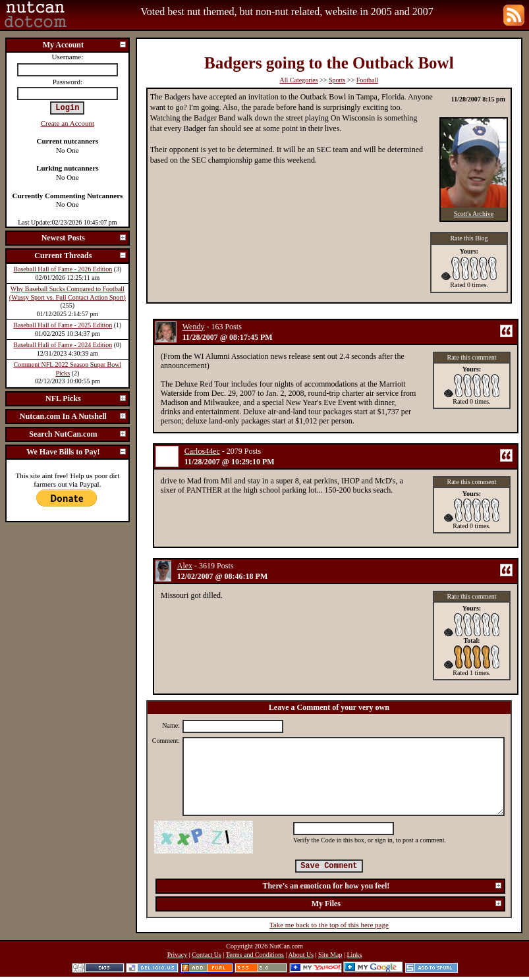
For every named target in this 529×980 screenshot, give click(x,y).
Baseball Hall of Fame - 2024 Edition (63, 345)
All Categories (299, 80)
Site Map (330, 955)
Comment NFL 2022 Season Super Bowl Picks (67, 369)
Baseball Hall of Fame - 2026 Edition (63, 269)
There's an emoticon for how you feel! (382, 886)
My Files (407, 904)
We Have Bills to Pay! (77, 452)
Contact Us (207, 955)
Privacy (178, 955)
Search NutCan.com (78, 434)
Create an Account (68, 123)
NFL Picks (86, 398)
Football (367, 80)
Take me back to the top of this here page (329, 925)
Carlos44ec (202, 451)
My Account (85, 45)
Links (355, 955)
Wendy (194, 327)
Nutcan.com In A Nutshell (73, 416)
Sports (337, 80)
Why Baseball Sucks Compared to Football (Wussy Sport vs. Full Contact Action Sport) (68, 293)
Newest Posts (84, 238)
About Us (301, 955)
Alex (185, 566)
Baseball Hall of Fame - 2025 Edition (63, 325)
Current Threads (80, 256)
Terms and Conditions (255, 955)
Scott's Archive (474, 214)
